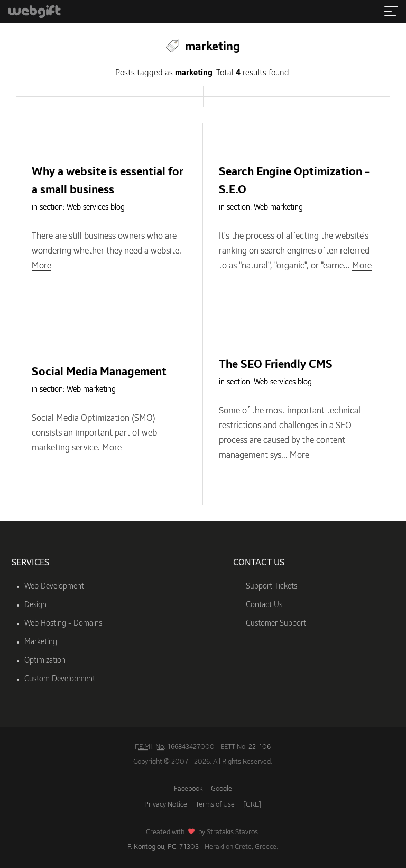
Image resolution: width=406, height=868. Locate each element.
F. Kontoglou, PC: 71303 (163, 847)
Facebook (188, 789)
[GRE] (252, 805)
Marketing (41, 642)
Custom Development (60, 679)
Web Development (54, 586)
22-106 (260, 747)
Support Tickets (271, 586)
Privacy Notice (166, 805)
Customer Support (276, 623)
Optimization (45, 661)
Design (35, 605)
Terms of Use (215, 805)
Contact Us (264, 605)
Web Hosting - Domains (63, 623)
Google (222, 789)
